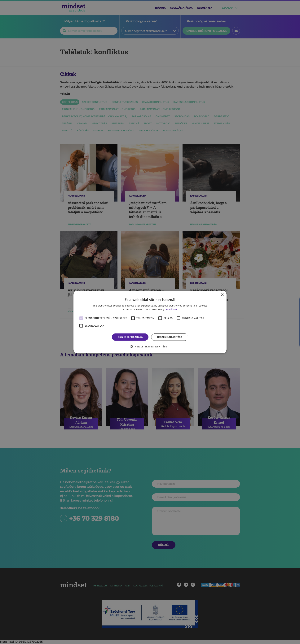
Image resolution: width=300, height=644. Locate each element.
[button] (150, 346)
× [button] (222, 295)
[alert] (150, 322)
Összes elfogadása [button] (130, 337)
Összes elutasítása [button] (170, 337)
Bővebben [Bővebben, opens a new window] (171, 309)
